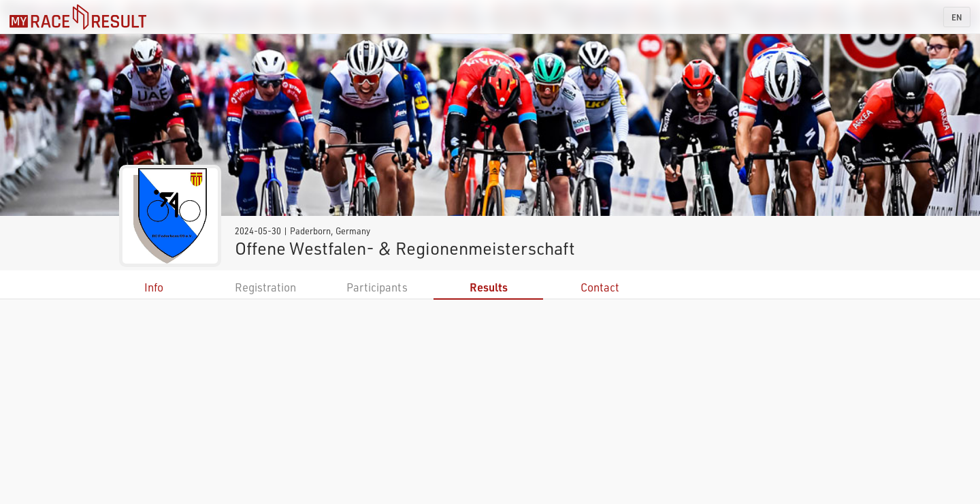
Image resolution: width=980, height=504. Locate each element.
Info (154, 287)
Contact (600, 287)
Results (489, 287)
